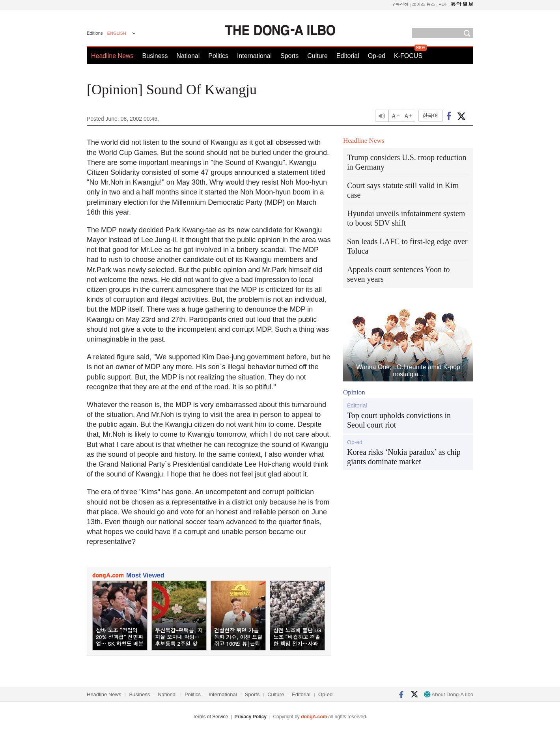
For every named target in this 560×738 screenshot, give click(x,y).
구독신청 (400, 4)
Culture (317, 56)
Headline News (112, 56)
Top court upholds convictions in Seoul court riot (399, 420)
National (188, 56)
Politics (218, 56)
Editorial (348, 56)
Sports (289, 56)
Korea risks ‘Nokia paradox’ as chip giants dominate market (404, 457)
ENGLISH (117, 33)
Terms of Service (210, 717)
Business (155, 56)
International (254, 56)
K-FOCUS (408, 56)
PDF (443, 4)
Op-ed (377, 56)
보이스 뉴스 (424, 4)
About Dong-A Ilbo (449, 694)
